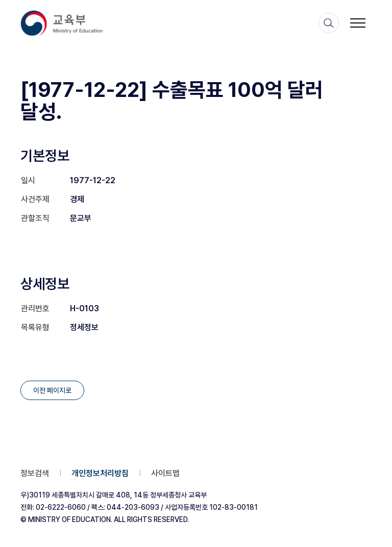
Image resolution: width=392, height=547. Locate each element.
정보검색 (35, 473)
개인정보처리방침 (100, 473)
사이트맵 (165, 473)
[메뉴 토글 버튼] (358, 23)
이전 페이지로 (52, 390)
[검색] (329, 23)
